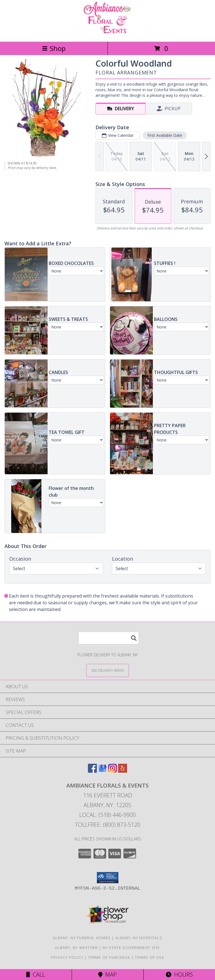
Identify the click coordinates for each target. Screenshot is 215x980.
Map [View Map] (107, 975)
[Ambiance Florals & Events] (107, 33)
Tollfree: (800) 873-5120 (108, 825)
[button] (108, 878)
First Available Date (165, 135)
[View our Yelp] (123, 771)
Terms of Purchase (109, 957)
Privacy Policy (67, 957)
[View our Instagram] (113, 771)
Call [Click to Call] (36, 975)
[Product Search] (109, 638)
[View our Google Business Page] (102, 771)
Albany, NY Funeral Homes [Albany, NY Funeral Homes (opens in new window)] (82, 938)
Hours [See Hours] (179, 975)
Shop (54, 48)
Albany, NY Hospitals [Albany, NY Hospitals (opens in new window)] (139, 938)
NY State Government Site (131, 948)
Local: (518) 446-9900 (107, 815)
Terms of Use (149, 957)
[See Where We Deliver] (107, 670)
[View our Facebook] (92, 771)
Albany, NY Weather (76, 948)
